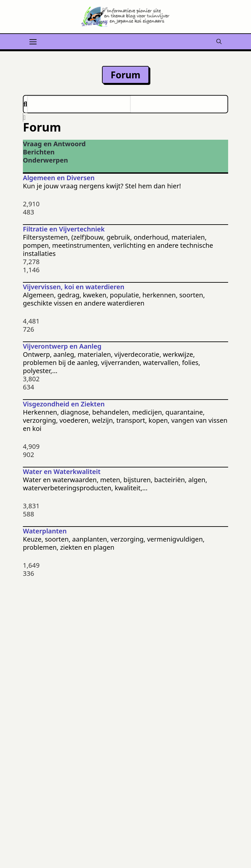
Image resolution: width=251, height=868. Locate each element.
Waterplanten (45, 531)
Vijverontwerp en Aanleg (62, 346)
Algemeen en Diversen (59, 178)
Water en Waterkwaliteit (62, 472)
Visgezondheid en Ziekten (64, 404)
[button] (219, 41)
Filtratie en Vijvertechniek (64, 229)
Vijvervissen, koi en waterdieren (74, 287)
